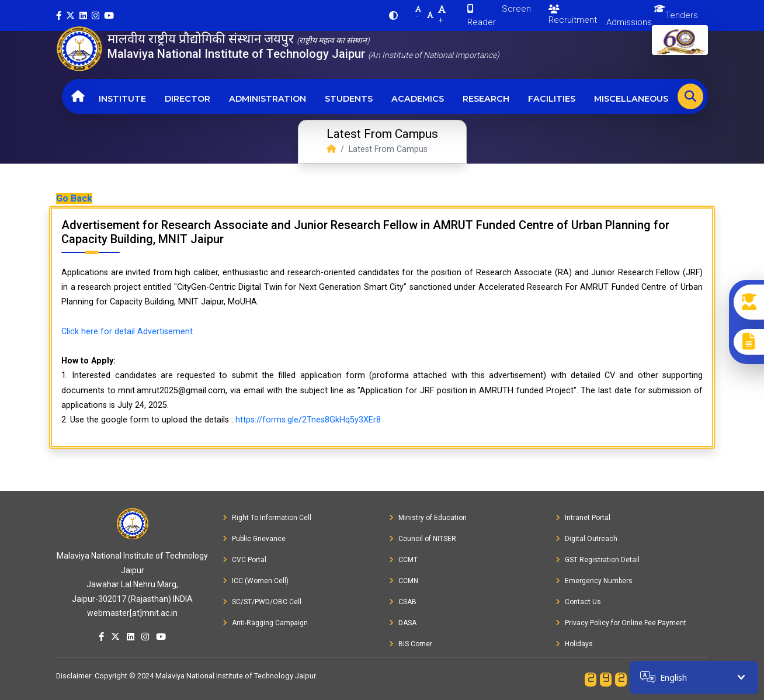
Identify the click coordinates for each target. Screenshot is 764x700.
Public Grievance (254, 539)
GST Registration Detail (598, 560)
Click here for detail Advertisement (127, 332)
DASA (403, 623)
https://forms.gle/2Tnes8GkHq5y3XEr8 (308, 420)
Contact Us (578, 602)
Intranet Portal (583, 518)
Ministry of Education (428, 518)
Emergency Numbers (594, 581)
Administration (268, 99)
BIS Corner (411, 644)
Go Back (74, 198)
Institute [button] (122, 99)
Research (486, 99)
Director (187, 99)
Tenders (682, 15)
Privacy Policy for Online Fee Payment (621, 623)
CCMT (403, 560)
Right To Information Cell (267, 518)
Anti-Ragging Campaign (265, 623)
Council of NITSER (423, 539)
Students (349, 99)
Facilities (552, 99)
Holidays (574, 644)
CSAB (403, 602)
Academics (418, 99)
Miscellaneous (631, 99)
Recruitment (573, 15)
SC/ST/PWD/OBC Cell (262, 602)
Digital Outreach (586, 539)
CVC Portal (244, 560)
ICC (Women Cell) (256, 581)
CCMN (404, 581)
